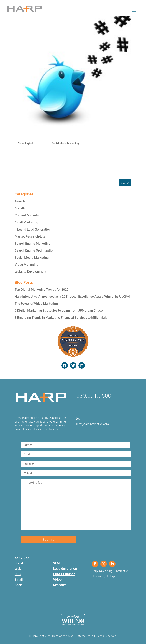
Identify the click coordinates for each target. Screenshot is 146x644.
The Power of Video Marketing (36, 304)
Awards (20, 201)
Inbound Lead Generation (33, 229)
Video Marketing (26, 265)
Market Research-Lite (30, 236)
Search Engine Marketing (33, 243)
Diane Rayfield (26, 143)
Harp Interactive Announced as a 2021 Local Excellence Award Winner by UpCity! (72, 296)
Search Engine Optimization (34, 250)
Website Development (30, 272)
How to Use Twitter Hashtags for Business (60, 135)
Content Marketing (28, 215)
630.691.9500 (94, 396)
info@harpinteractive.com (93, 424)
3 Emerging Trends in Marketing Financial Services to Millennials (61, 318)
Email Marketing (26, 222)
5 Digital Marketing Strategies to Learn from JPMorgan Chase (59, 310)
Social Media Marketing (65, 143)
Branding (21, 208)
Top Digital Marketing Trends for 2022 (42, 289)
